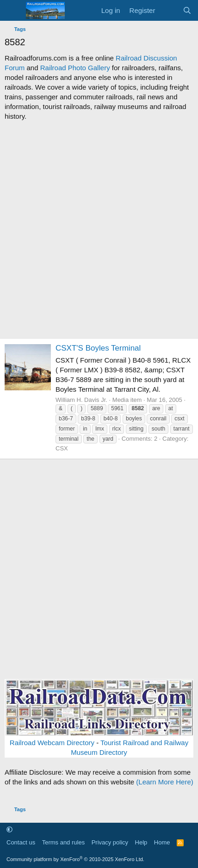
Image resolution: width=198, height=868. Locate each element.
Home (162, 842)
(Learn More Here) (164, 782)
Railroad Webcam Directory (52, 743)
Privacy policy (110, 842)
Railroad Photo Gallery (75, 68)
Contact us (21, 842)
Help (141, 842)
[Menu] (13, 11)
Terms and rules (63, 842)
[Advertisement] (99, 230)
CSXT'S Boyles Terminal (98, 348)
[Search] (187, 10)
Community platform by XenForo (75, 859)
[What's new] (169, 10)
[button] (9, 829)
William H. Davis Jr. (81, 400)
